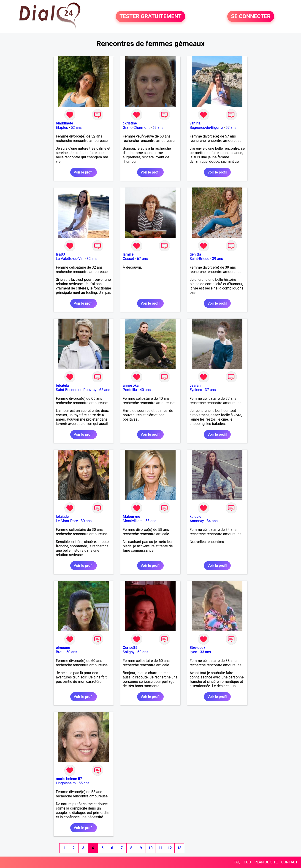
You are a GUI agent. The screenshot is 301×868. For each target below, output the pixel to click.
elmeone (63, 648)
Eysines (196, 390)
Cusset (128, 259)
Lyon (193, 652)
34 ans (212, 521)
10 (150, 848)
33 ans (206, 652)
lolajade (62, 517)
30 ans (86, 521)
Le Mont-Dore (67, 521)
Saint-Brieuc (199, 259)
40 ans (145, 390)
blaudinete (64, 123)
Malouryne (131, 517)
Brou (60, 652)
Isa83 (60, 254)
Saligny (129, 652)
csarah (195, 385)
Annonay (197, 521)
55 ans (84, 783)
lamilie (128, 254)
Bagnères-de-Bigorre (206, 128)
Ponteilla (130, 390)
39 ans (217, 259)
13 (179, 848)
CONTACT (289, 862)
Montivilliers (133, 521)
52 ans (76, 128)
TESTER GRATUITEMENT (150, 17)
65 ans (105, 390)
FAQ (237, 862)
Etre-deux (197, 648)
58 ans (151, 521)
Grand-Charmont (136, 128)
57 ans (231, 128)
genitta (195, 254)
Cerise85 (130, 648)
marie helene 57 (69, 779)
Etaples (62, 128)
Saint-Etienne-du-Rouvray (76, 390)
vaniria (195, 123)
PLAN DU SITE (266, 862)
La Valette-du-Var (70, 259)
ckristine (130, 123)
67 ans (142, 259)
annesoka (131, 385)
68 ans (158, 128)
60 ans (72, 652)
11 (160, 848)
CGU (247, 862)
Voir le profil (84, 172)
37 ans (210, 390)
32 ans (92, 259)
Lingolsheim (66, 783)
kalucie (195, 517)
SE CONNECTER (251, 17)
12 (170, 848)
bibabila (62, 385)
